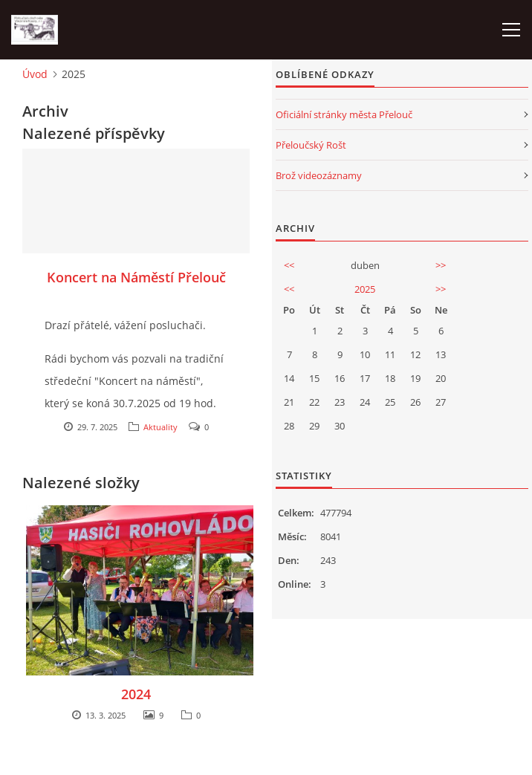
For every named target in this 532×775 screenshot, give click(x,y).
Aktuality (160, 427)
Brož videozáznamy (319, 175)
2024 (136, 694)
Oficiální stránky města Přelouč (344, 114)
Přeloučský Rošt (311, 145)
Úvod (35, 74)
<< (289, 265)
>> (441, 265)
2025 (365, 289)
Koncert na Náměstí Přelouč (136, 277)
